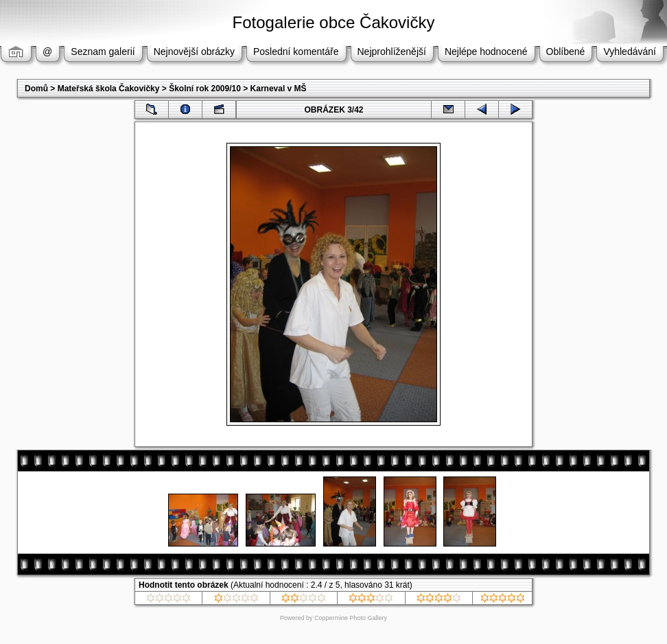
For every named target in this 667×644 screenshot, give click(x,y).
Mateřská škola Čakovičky (109, 89)
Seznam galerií (103, 51)
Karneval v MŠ (279, 89)
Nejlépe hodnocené (486, 51)
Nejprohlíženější (392, 51)
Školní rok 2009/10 (205, 89)
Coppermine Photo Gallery (351, 618)
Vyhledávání (630, 51)
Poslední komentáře (296, 51)
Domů (36, 89)
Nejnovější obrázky (194, 51)
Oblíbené (566, 51)
